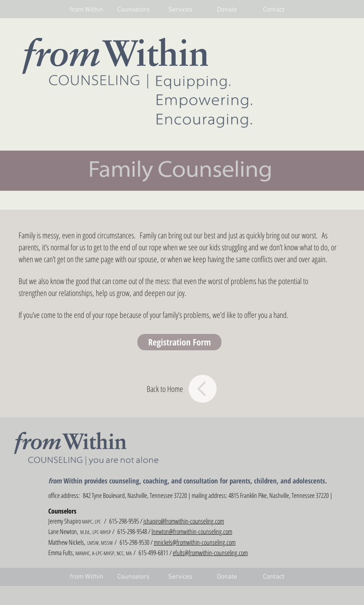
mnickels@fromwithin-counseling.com (195, 542)
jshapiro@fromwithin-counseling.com (184, 521)
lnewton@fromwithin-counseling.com (192, 531)
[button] (133, 10)
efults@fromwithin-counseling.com (210, 553)
